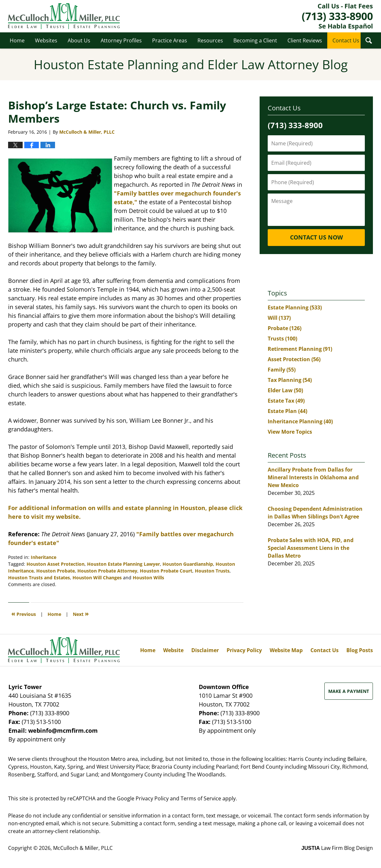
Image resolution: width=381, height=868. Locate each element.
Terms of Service (201, 798)
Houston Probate (56, 571)
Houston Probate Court (166, 571)
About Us (79, 40)
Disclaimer (205, 650)
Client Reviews (305, 40)
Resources (210, 40)
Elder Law (285, 390)
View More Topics (290, 432)
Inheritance (44, 557)
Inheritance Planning (300, 421)
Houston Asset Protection (56, 564)
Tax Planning (290, 380)
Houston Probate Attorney (107, 571)
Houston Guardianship (188, 564)
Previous (24, 613)
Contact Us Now (316, 237)
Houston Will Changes (97, 578)
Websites (46, 40)
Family (282, 370)
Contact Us (346, 40)
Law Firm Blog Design (337, 848)
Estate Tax (286, 401)
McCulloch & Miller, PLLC (83, 848)
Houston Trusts (212, 571)
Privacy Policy (244, 650)
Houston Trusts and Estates (39, 578)
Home (17, 40)
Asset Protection (294, 359)
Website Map (286, 650)
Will (279, 318)
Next (81, 613)
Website (173, 650)
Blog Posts (360, 650)
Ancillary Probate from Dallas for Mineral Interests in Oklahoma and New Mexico (313, 477)
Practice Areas (170, 40)
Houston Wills (148, 578)
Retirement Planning (300, 349)
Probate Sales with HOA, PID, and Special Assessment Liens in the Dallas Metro (311, 548)
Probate (285, 328)
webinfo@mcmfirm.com (63, 730)
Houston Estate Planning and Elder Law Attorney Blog (64, 16)
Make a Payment (349, 691)
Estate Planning (295, 307)
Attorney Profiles (121, 40)
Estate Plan (287, 411)
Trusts (282, 339)
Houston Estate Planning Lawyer (123, 564)
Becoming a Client (255, 40)
